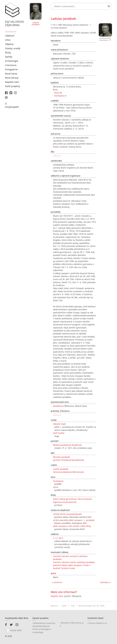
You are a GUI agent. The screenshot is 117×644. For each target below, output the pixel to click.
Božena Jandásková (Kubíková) (67, 445)
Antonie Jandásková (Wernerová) (68, 472)
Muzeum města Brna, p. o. (72, 624)
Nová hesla (11, 74)
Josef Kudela (59, 433)
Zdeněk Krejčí (59, 424)
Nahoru (54, 606)
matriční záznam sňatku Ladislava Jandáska (74, 562)
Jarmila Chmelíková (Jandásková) (68, 460)
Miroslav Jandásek (62, 457)
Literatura (11, 65)
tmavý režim (16, 630)
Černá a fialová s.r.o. (97, 623)
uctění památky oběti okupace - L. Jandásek (74, 520)
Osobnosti (11, 32)
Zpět (64, 606)
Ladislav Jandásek (36, 24)
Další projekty (13, 86)
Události (10, 36)
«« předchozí (57, 582)
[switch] (7, 630)
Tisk (73, 606)
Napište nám (12, 82)
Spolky (9, 57)
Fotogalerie (11, 69)
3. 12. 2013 (58, 538)
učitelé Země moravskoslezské (67, 514)
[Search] (81, 6)
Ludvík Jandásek (61, 469)
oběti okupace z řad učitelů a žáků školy (72, 526)
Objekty (9, 44)
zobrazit (57, 156)
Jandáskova (58, 406)
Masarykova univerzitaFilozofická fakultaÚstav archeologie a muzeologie (44, 628)
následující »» (105, 582)
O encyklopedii (12, 105)
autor (53, 573)
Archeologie (12, 61)
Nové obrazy (12, 78)
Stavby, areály (13, 48)
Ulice (8, 40)
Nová (57, 93)
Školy (8, 53)
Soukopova (59, 96)
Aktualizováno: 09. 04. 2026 (92, 606)
